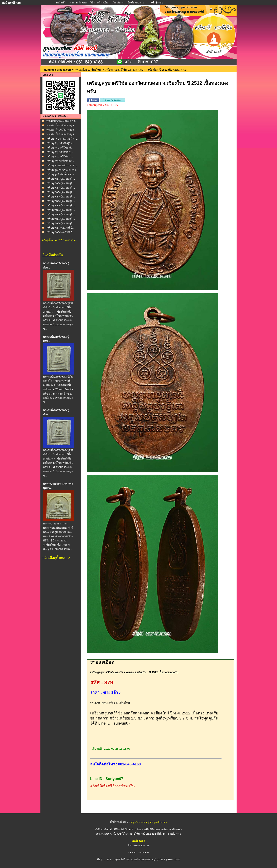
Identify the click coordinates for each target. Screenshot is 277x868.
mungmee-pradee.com (58, 70)
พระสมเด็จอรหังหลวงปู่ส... (61, 125)
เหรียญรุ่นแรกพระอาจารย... (62, 170)
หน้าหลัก (61, 3)
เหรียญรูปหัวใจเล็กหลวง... (61, 174)
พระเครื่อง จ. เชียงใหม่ (88, 70)
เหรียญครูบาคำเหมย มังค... (62, 139)
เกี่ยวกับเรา (118, 3)
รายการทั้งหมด (78, 3)
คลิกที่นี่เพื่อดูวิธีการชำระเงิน (112, 786)
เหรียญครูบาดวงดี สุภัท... (61, 143)
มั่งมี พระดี (101, 829)
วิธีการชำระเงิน (99, 3)
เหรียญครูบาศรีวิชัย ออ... (61, 161)
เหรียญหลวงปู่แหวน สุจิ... (61, 179)
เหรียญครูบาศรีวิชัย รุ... (60, 152)
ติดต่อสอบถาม (136, 3)
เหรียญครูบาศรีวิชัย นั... (60, 148)
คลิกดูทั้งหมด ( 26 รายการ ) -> (59, 240)
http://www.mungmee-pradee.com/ (149, 822)
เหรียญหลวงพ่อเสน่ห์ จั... (60, 228)
